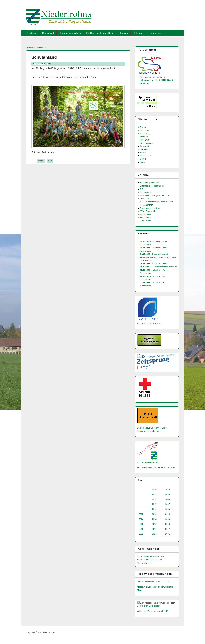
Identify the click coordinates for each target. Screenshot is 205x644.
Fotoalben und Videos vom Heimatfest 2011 (156, 468)
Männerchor (145, 199)
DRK (142, 189)
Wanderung (145, 134)
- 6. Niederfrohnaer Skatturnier (158, 267)
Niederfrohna (49, 632)
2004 (167, 519)
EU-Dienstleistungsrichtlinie (100, 33)
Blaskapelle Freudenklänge (152, 186)
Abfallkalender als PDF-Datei (150, 560)
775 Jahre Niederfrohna (147, 462)
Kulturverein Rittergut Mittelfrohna (155, 195)
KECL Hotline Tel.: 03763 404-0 (151, 557)
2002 (167, 529)
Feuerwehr (145, 140)
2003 (167, 524)
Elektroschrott (143, 563)
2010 (167, 489)
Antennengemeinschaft (150, 183)
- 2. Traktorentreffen (154, 264)
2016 (154, 509)
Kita (50, 161)
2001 (167, 534)
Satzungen (139, 33)
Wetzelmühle (146, 221)
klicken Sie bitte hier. (151, 606)
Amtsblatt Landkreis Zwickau (150, 324)
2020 (154, 489)
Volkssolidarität (147, 218)
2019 (154, 494)
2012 (154, 529)
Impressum (156, 33)
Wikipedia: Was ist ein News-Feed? (152, 611)
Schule (41, 161)
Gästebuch (145, 149)
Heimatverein (146, 192)
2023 (141, 524)
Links (142, 162)
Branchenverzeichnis (70, 33)
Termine (124, 33)
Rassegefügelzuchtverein (151, 208)
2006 (167, 509)
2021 (141, 534)
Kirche (143, 153)
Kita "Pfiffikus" (146, 156)
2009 (167, 494)
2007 (167, 504)
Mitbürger (144, 137)
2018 (154, 499)
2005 (167, 514)
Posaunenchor (146, 205)
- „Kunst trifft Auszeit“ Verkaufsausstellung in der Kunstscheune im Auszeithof (158, 257)
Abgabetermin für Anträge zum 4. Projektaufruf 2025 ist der (157, 80)
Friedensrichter (147, 143)
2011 (154, 534)
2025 (141, 514)
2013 (154, 524)
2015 (154, 514)
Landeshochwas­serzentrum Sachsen (153, 582)
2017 (154, 504)
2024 (141, 519)
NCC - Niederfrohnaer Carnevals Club (157, 202)
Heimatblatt (48, 33)
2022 (141, 529)
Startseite (32, 33)
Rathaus (144, 127)
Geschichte (145, 146)
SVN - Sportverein (148, 211)
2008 (167, 499)
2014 (154, 519)
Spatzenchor (146, 215)
